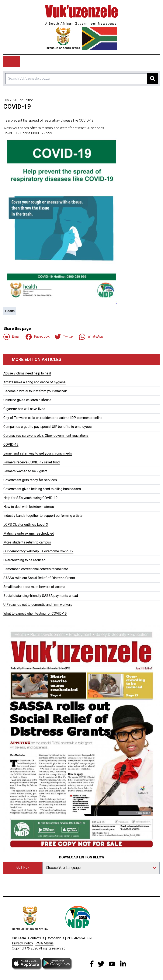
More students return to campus (27, 542)
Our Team (19, 938)
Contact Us (36, 938)
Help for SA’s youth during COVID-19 (30, 498)
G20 (90, 938)
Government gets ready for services (30, 480)
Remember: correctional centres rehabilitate (36, 569)
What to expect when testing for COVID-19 (35, 613)
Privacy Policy (22, 943)
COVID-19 (11, 444)
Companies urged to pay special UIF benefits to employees (48, 427)
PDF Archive (76, 938)
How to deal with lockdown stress (29, 507)
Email (12, 337)
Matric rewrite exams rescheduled (29, 533)
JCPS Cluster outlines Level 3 (26, 525)
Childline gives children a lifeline (27, 400)
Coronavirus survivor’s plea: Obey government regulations (46, 436)
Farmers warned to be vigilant (25, 471)
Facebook (37, 337)
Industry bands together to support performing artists (43, 516)
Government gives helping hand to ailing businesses (42, 489)
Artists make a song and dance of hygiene (34, 382)
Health (10, 311)
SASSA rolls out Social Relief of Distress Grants (39, 578)
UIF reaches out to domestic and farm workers (38, 605)
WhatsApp (91, 337)
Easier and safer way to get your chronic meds (38, 453)
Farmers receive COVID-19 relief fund (32, 462)
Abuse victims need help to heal (27, 373)
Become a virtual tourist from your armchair (35, 391)
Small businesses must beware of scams (34, 587)
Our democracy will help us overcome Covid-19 (38, 551)
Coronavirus (56, 938)
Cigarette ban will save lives (24, 409)
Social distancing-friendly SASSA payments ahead (41, 596)
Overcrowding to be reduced (24, 560)
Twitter (64, 337)
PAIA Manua (44, 943)
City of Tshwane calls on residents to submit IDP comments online (53, 418)
